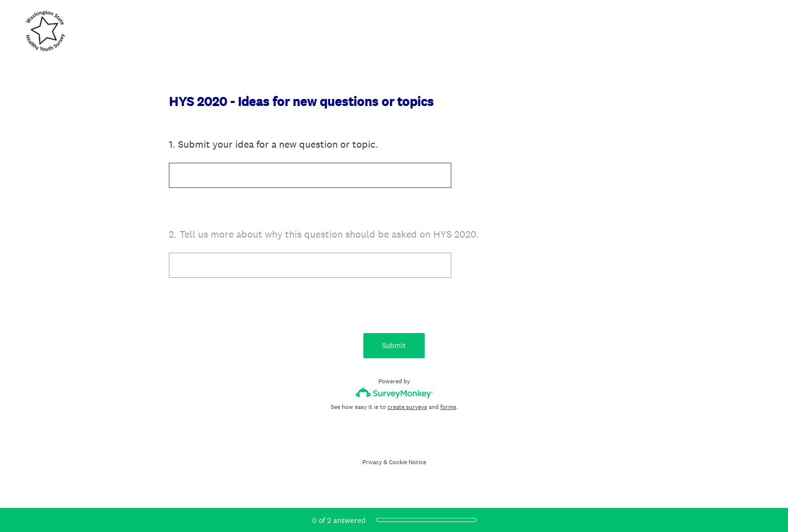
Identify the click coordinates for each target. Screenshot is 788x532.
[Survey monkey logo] (394, 393)
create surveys (407, 407)
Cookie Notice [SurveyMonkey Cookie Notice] (408, 462)
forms (448, 407)
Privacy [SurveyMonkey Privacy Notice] (372, 462)
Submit (394, 345)
